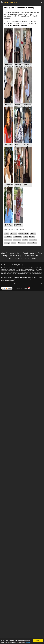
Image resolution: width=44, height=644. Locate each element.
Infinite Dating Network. (21, 277)
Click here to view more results (14, 230)
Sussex (14, 243)
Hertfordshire (17, 237)
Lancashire (8, 240)
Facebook (18, 258)
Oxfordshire (33, 240)
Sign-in (34, 258)
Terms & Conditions (29, 253)
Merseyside (17, 240)
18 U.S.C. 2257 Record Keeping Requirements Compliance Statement (17, 283)
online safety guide (6, 275)
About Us (4, 253)
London (32, 237)
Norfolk (25, 240)
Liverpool (14, 14)
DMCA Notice (5, 285)
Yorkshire (14, 234)
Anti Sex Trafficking (38, 283)
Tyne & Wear (22, 243)
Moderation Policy (15, 256)
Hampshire (8, 237)
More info (28, 642)
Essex (7, 234)
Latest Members (15, 253)
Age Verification (29, 256)
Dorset (33, 234)
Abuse (10, 285)
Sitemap (27, 258)
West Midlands (32, 243)
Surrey (7, 243)
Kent (25, 237)
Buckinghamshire (24, 234)
